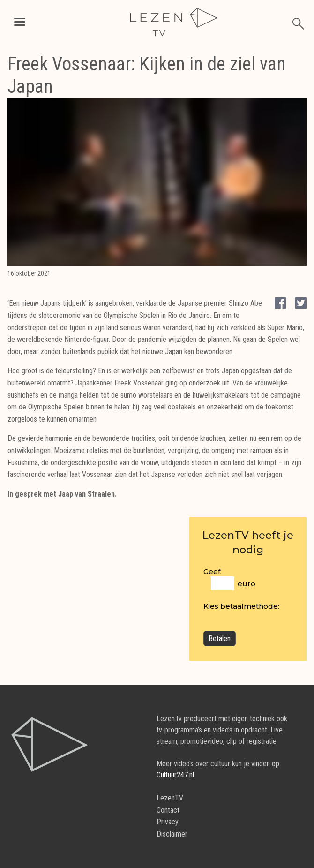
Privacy (168, 822)
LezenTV (170, 798)
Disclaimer (172, 834)
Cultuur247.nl (175, 775)
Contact (168, 810)
